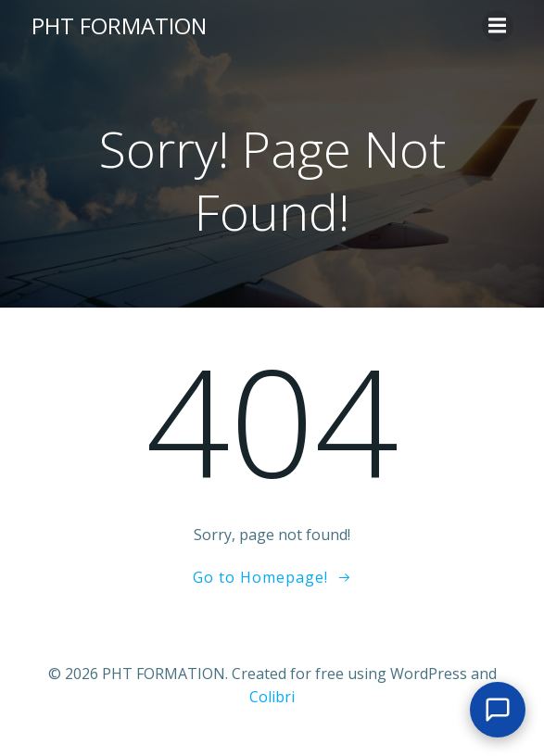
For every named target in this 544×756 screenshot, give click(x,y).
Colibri (272, 697)
